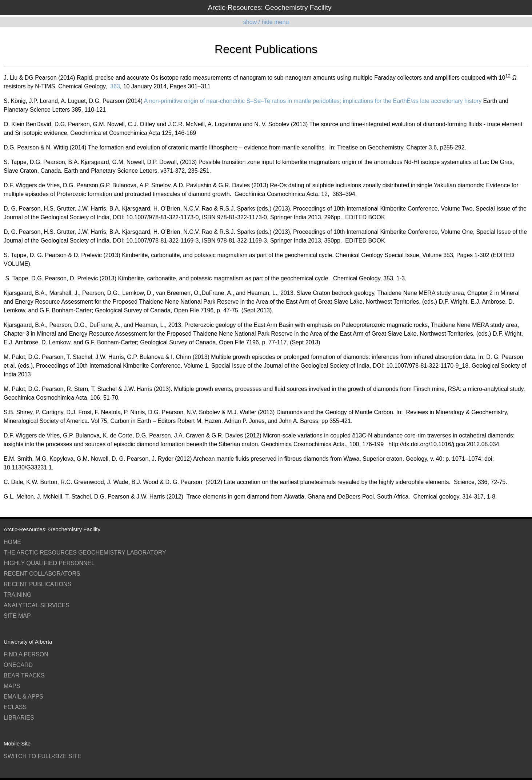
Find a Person (26, 654)
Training (17, 595)
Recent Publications (37, 584)
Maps (12, 686)
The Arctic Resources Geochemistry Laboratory (85, 553)
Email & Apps (23, 697)
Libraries (19, 718)
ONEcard (18, 665)
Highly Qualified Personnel (49, 563)
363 (114, 86)
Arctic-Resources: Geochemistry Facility (269, 7)
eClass (15, 707)
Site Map (17, 616)
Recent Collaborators (42, 574)
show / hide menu (266, 22)
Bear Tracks (24, 675)
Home (12, 542)
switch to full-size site (43, 756)
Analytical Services (37, 605)
